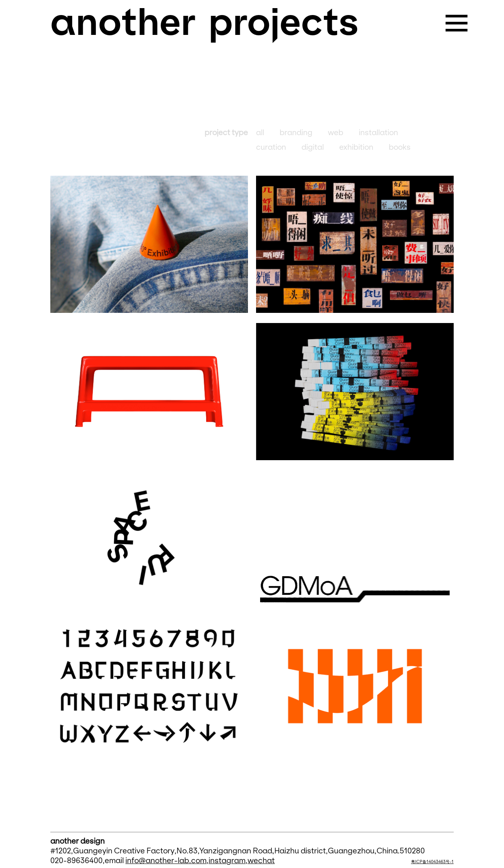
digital (313, 147)
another (123, 22)
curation (271, 147)
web (336, 133)
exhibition (356, 147)
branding (296, 133)
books (400, 147)
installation (378, 133)
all (260, 133)
